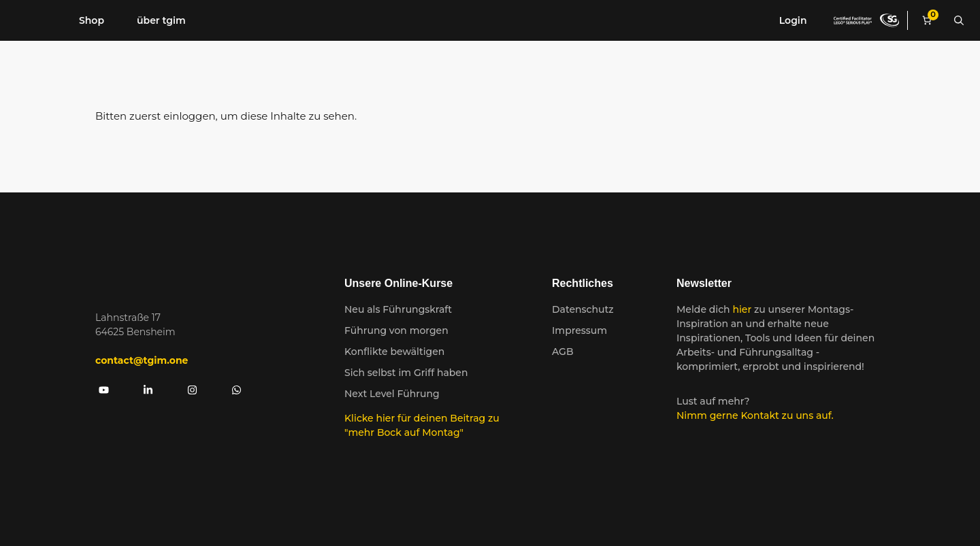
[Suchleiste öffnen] (959, 20)
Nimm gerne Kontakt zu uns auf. (755, 415)
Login (793, 20)
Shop (92, 20)
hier (743, 309)
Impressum (579, 330)
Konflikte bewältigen (394, 352)
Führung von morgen (396, 330)
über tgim (161, 20)
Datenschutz (583, 309)
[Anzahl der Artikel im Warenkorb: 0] (927, 21)
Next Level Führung (392, 394)
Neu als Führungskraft (398, 309)
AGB (563, 352)
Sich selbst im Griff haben (406, 373)
